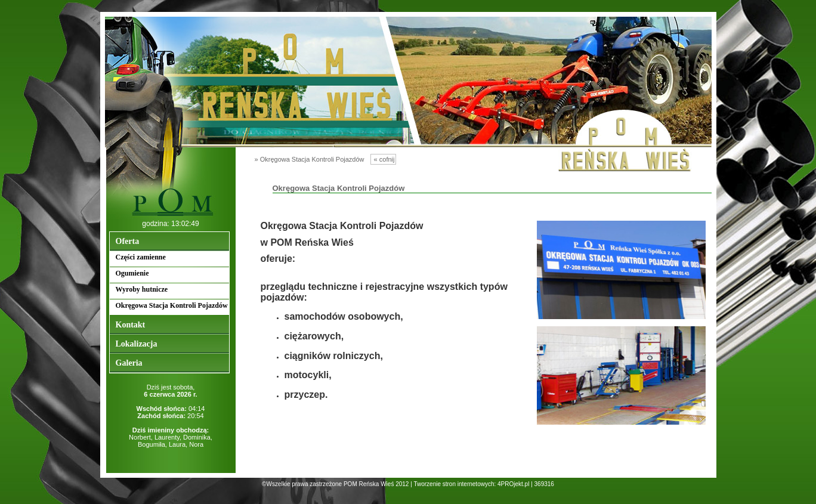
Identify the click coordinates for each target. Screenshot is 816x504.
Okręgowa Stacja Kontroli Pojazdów (172, 305)
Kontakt (131, 325)
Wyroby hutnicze (142, 289)
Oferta (128, 241)
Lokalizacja (137, 344)
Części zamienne (141, 257)
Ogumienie (132, 273)
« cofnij (384, 159)
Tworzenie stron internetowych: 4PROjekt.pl (471, 484)
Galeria (129, 363)
